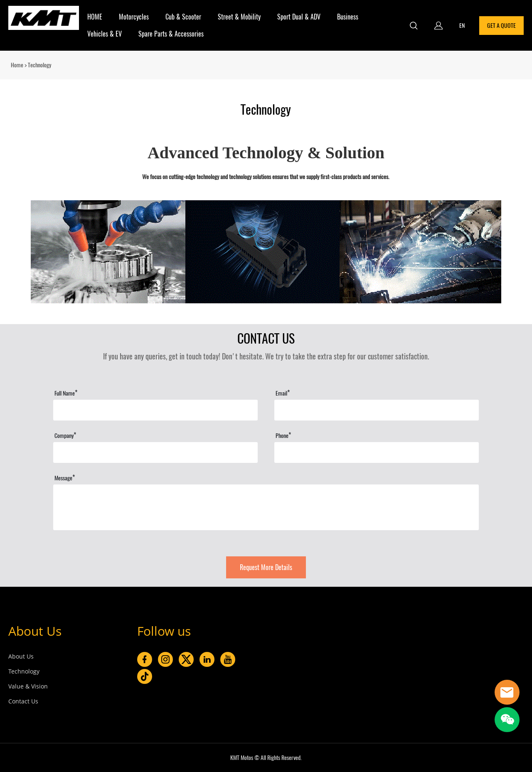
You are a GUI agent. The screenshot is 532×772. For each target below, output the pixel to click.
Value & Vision (28, 686)
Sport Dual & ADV (299, 17)
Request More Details (266, 567)
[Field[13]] (377, 410)
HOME (95, 17)
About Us (35, 631)
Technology (24, 671)
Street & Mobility (239, 17)
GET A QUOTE (501, 26)
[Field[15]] (155, 452)
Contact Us (23, 701)
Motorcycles (134, 17)
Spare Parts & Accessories (171, 34)
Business (348, 17)
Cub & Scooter (183, 17)
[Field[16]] (377, 452)
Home (17, 65)
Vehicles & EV (105, 34)
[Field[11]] (155, 410)
